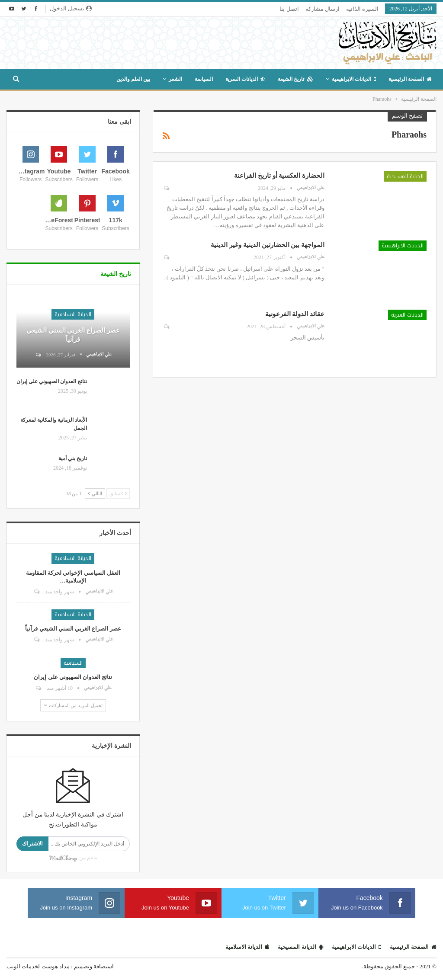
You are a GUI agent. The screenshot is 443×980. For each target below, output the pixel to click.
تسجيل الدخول (71, 8)
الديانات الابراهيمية (354, 79)
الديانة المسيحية (405, 176)
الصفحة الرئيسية (410, 79)
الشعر (175, 79)
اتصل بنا (289, 9)
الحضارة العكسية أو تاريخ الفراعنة (279, 176)
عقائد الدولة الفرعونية (294, 314)
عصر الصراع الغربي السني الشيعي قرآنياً (73, 629)
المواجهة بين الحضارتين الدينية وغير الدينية (268, 245)
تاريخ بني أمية (73, 458)
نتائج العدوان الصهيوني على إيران (52, 381)
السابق (118, 493)
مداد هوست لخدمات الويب (38, 966)
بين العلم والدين (133, 79)
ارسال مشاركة (323, 9)
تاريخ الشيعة (295, 79)
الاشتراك (32, 844)
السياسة (204, 79)
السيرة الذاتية (362, 9)
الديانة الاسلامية (73, 314)
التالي (95, 493)
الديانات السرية (245, 79)
